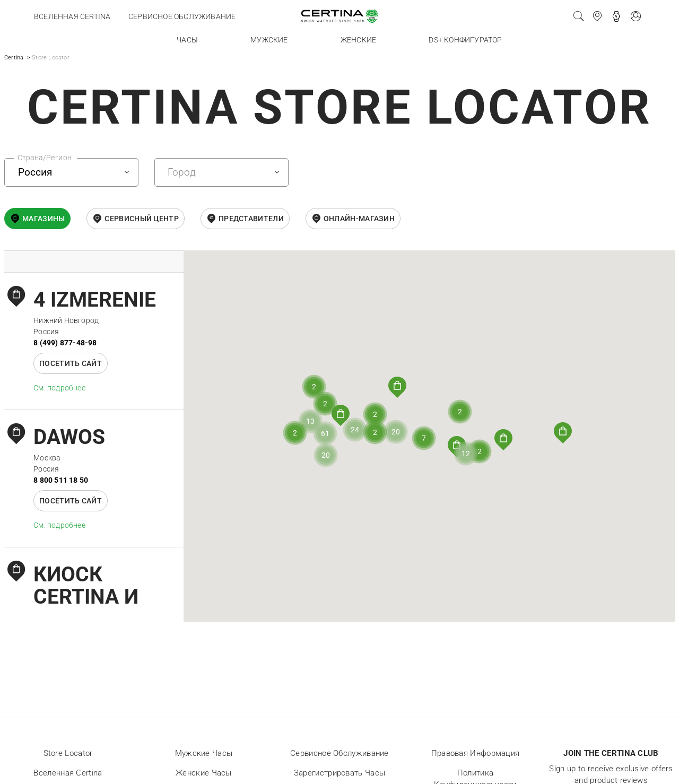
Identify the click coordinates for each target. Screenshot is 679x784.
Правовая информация (476, 753)
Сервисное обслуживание (182, 16)
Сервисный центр (142, 219)
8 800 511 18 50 (61, 480)
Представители (251, 219)
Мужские (269, 40)
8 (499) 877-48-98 (65, 343)
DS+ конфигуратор (465, 40)
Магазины (43, 219)
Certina (14, 58)
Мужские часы (204, 753)
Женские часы (204, 773)
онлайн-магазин (359, 219)
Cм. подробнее (59, 388)
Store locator (68, 753)
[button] (563, 433)
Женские (358, 40)
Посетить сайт (71, 363)
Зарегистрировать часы (339, 773)
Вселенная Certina (72, 16)
